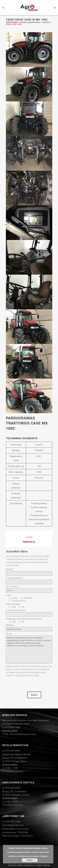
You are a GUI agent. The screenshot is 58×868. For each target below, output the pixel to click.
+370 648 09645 (12, 751)
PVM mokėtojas (13, 604)
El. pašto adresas (14, 578)
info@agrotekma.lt (14, 825)
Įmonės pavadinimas (16, 610)
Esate (8, 595)
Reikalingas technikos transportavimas (24, 619)
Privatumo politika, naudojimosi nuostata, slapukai (29, 865)
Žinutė (9, 634)
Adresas (10, 625)
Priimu (30, 860)
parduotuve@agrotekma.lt (18, 754)
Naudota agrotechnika (30, 22)
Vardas (10, 569)
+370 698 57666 (12, 727)
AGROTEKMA (12, 22)
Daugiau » (44, 856)
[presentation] (29, 684)
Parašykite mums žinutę (17, 829)
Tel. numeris (12, 587)
